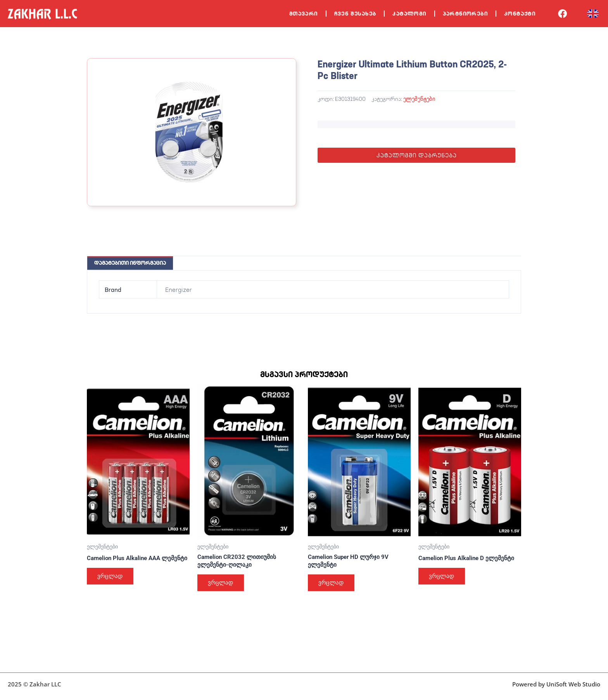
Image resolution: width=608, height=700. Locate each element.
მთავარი (304, 14)
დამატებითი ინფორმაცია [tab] (130, 263)
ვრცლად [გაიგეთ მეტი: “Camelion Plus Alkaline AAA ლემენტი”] (112, 584)
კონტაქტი (520, 14)
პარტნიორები (465, 14)
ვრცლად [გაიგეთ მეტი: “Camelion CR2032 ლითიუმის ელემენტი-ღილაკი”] (222, 584)
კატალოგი (409, 14)
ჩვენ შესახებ (355, 14)
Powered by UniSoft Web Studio (556, 684)
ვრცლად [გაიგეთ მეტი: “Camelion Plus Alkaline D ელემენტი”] (443, 577)
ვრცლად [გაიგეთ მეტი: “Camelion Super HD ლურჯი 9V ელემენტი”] (333, 584)
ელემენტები (419, 99)
